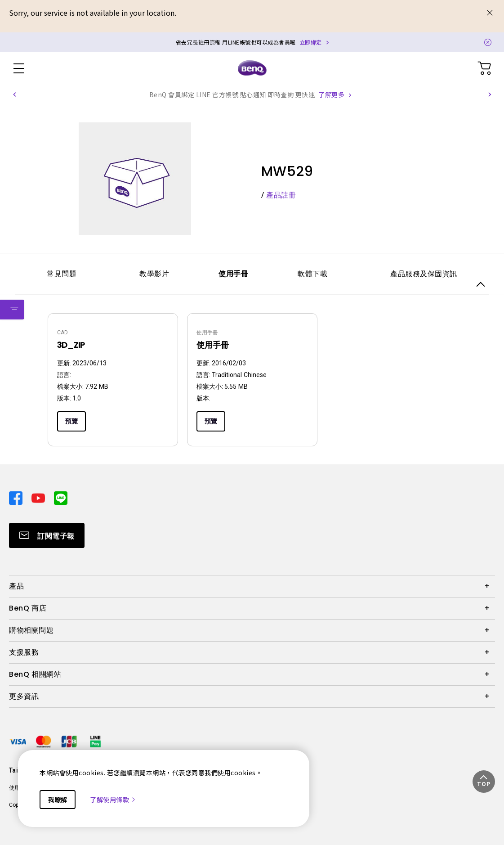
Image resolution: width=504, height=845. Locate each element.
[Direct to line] (61, 497)
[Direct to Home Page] (252, 68)
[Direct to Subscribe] (47, 535)
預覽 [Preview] (71, 421)
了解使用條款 (113, 800)
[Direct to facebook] (17, 497)
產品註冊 (281, 195)
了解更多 (331, 94)
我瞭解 (58, 800)
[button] (14, 94)
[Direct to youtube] (39, 497)
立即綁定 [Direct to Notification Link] (311, 42)
